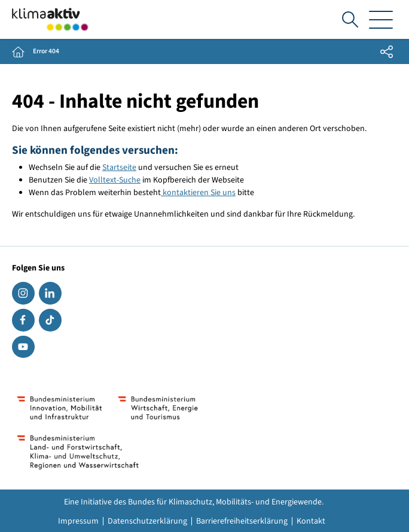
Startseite (119, 168)
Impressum (78, 521)
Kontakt (311, 521)
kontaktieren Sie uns (198, 193)
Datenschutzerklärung (147, 521)
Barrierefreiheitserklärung (242, 521)
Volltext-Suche (115, 180)
